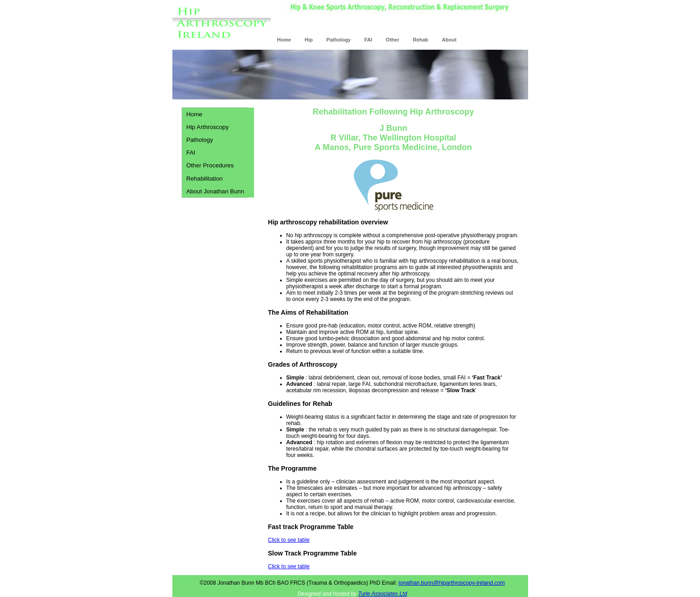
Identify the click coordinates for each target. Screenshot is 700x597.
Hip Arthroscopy (207, 127)
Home (194, 114)
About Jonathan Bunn (215, 191)
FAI (191, 153)
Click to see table (289, 540)
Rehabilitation (204, 179)
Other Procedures (210, 165)
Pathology (200, 140)
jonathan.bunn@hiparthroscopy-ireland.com (452, 583)
